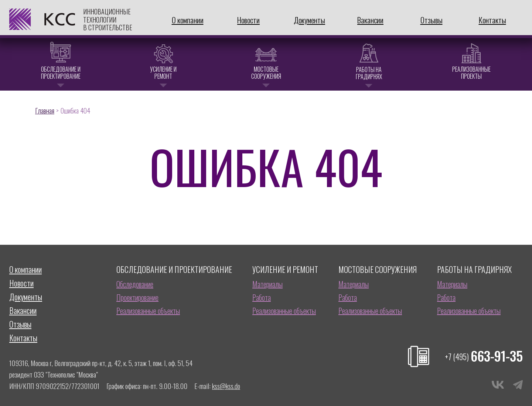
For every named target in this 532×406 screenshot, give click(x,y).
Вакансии (370, 20)
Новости (248, 20)
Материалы (267, 284)
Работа (262, 297)
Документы (309, 20)
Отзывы (432, 20)
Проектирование (137, 297)
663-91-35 (484, 356)
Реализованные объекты (148, 311)
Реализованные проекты (471, 73)
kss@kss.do (226, 386)
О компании (188, 20)
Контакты (492, 20)
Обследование (135, 284)
